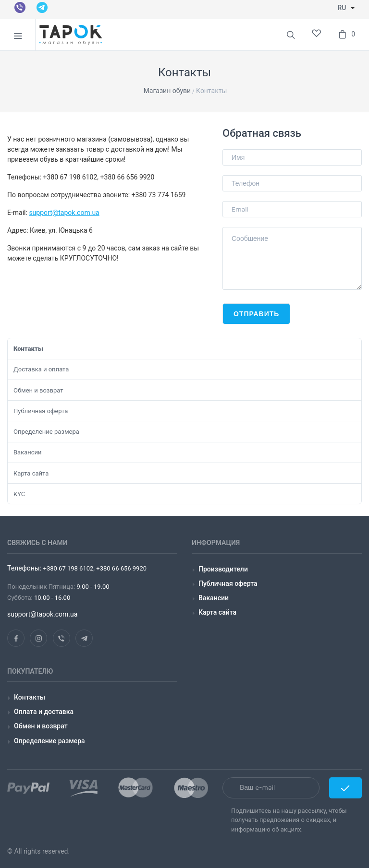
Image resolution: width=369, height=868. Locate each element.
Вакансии (28, 452)
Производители (223, 569)
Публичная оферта (41, 411)
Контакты (28, 349)
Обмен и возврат (38, 390)
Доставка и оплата (41, 369)
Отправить (256, 314)
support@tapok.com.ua (64, 213)
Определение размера (46, 432)
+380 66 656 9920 (121, 568)
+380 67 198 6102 (68, 568)
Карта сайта (31, 473)
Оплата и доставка (44, 712)
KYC (19, 494)
